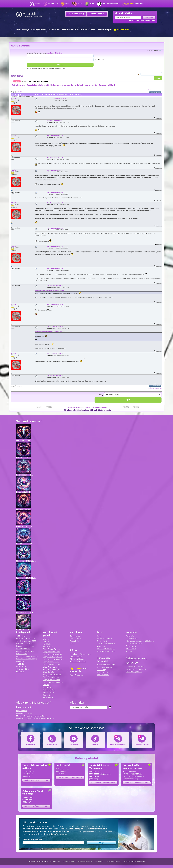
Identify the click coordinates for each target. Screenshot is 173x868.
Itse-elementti (103, 675)
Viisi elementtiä (104, 672)
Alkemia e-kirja (23, 669)
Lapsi (92, 30)
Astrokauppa (97, 14)
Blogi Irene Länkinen (52, 675)
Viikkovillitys (21, 636)
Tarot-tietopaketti (104, 638)
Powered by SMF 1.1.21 (76, 407)
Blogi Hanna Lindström (53, 682)
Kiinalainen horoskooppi (26, 659)
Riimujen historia (77, 659)
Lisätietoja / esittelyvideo (36, 780)
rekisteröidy (58, 53)
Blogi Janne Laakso (51, 662)
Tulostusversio (155, 92)
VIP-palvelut (121, 30)
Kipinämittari (22, 654)
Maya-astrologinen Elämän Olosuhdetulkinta (35, 718)
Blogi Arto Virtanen (51, 677)
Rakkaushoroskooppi (25, 651)
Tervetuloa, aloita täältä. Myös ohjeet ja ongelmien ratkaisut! (55, 85)
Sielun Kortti (102, 641)
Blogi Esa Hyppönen (52, 664)
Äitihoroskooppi (23, 649)
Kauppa (129, 651)
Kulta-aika (135, 4)
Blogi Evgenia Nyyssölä (53, 670)
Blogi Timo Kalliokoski (52, 654)
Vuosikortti (102, 646)
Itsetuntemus (68, 30)
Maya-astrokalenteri (25, 713)
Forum (46, 685)
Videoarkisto (131, 649)
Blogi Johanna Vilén (52, 652)
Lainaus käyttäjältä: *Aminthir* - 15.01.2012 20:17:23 (50, 332)
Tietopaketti (48, 687)
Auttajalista (21, 667)
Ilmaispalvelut (38, 30)
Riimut (92, 4)
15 (21, 92)
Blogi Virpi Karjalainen (52, 657)
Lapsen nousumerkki (25, 646)
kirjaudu (49, 53)
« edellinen (150, 90)
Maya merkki (22, 661)
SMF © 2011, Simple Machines (96, 407)
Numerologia (53, 4)
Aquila (14, 98)
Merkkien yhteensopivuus (27, 656)
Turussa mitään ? (107, 85)
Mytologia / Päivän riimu (80, 654)
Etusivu (37, 4)
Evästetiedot (141, 862)
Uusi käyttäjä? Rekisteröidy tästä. (142, 21)
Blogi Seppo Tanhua (52, 649)
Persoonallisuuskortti (106, 643)
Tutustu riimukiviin (78, 662)
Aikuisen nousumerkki (26, 643)
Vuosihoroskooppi (105, 667)
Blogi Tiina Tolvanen (52, 680)
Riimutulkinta (76, 657)
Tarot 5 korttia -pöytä (106, 649)
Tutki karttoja (23, 30)
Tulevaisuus (53, 30)
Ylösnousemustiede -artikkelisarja (140, 641)
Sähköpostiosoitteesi (33, 839)
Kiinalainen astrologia (111, 4)
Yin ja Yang (102, 670)
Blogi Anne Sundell (51, 667)
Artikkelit (20, 664)
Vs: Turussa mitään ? (55, 121)
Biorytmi (47, 639)
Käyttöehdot (99, 862)
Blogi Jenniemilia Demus (54, 659)
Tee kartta (47, 695)
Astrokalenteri (76, 14)
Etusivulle (20, 672)
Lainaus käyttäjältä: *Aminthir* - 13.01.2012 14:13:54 (50, 291)
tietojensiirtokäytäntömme (55, 834)
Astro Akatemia (77, 675)
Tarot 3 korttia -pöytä (106, 651)
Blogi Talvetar (49, 672)
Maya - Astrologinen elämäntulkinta (31, 716)
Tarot (80, 4)
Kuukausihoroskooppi (25, 638)
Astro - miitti (91, 85)
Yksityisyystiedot (129, 862)
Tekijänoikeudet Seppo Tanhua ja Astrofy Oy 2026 (44, 862)
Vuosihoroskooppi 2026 (26, 641)
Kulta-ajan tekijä (133, 638)
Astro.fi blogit (104, 30)
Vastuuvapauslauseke (113, 862)
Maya (67, 4)
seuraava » (158, 90)
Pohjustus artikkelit (134, 643)
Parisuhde (82, 30)
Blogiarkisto (131, 646)
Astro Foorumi (21, 46)
